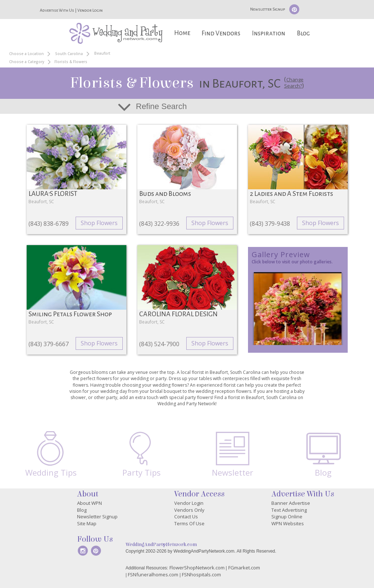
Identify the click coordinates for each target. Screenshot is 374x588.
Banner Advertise (291, 503)
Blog (303, 33)
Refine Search (161, 106)
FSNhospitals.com (201, 575)
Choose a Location (26, 54)
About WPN (89, 503)
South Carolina (69, 54)
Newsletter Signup (268, 9)
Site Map (87, 523)
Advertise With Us (57, 10)
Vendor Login (90, 10)
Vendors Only (189, 510)
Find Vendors (221, 33)
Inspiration (269, 33)
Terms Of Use (189, 523)
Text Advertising (289, 510)
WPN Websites (288, 523)
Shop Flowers (99, 223)
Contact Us (186, 517)
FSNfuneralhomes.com (153, 575)
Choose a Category (27, 62)
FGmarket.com (244, 568)
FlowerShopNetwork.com (197, 568)
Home (182, 33)
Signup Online (287, 517)
